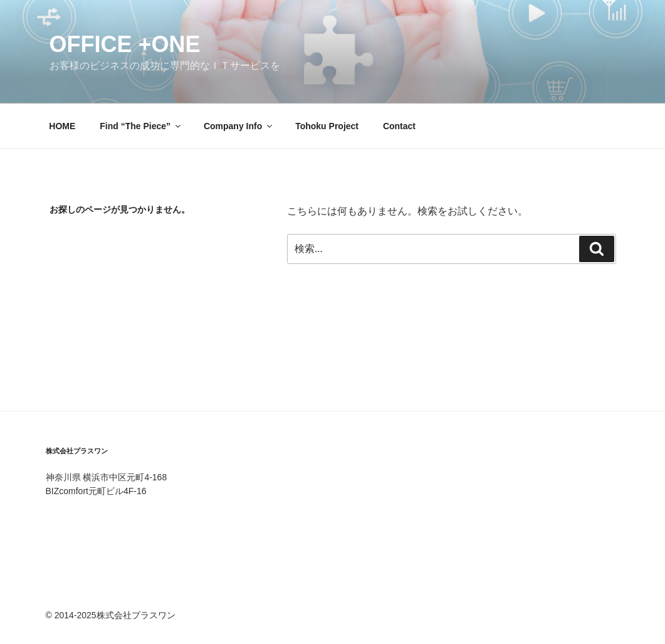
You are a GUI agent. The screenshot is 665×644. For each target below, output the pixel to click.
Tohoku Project (327, 126)
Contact (399, 126)
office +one (125, 44)
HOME (62, 126)
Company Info (239, 126)
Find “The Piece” (141, 126)
